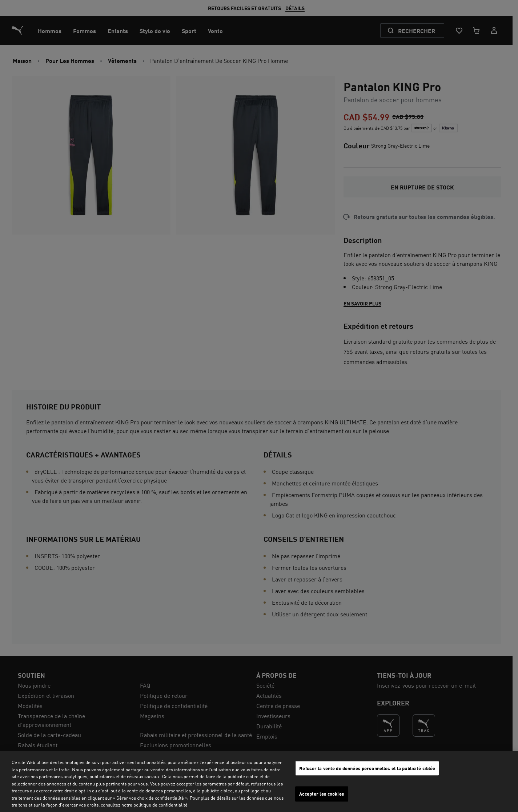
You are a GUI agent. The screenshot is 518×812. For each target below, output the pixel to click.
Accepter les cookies (322, 794)
